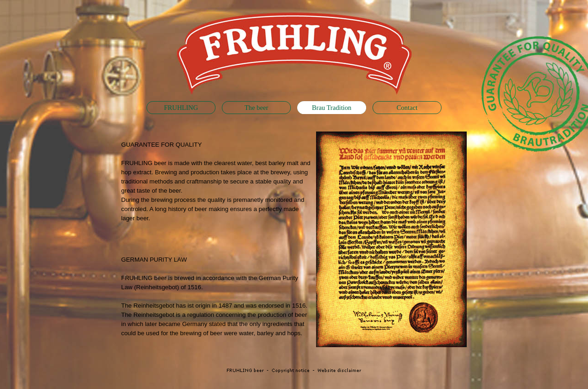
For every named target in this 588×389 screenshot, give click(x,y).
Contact (407, 108)
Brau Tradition (332, 108)
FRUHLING (181, 108)
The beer (256, 108)
